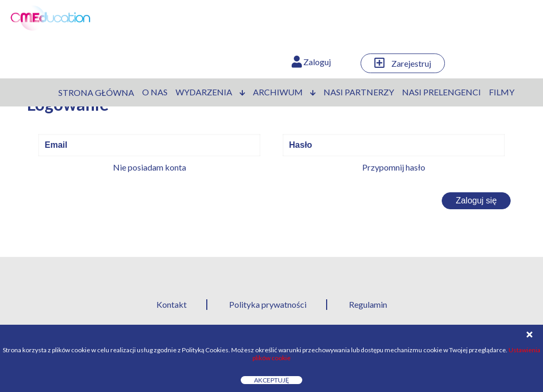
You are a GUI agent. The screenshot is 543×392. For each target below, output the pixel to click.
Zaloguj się (476, 201)
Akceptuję (271, 380)
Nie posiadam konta (150, 167)
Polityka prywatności (268, 304)
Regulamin (368, 304)
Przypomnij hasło (394, 167)
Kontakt (172, 304)
